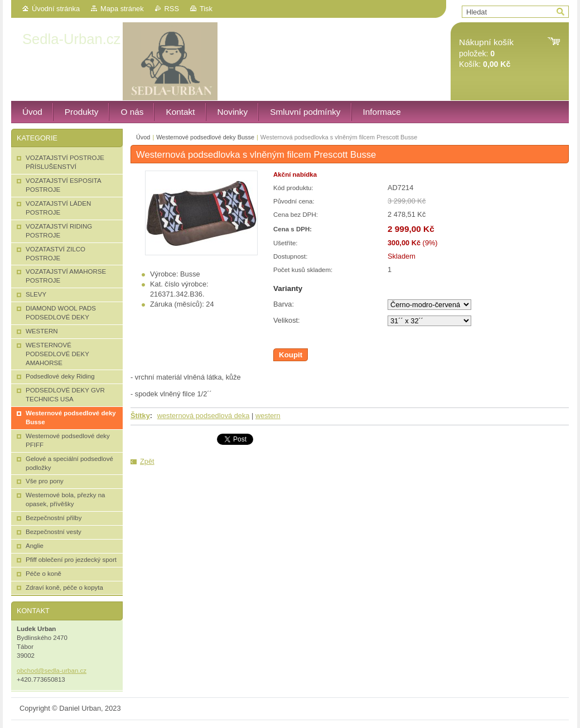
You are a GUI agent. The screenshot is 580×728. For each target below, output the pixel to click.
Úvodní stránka (56, 9)
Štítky (140, 416)
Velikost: (287, 320)
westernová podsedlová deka (204, 416)
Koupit (291, 355)
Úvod (143, 137)
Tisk (206, 9)
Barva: (284, 304)
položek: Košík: (486, 53)
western (268, 416)
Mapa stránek (122, 9)
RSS (172, 9)
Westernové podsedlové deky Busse (205, 137)
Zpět (147, 461)
